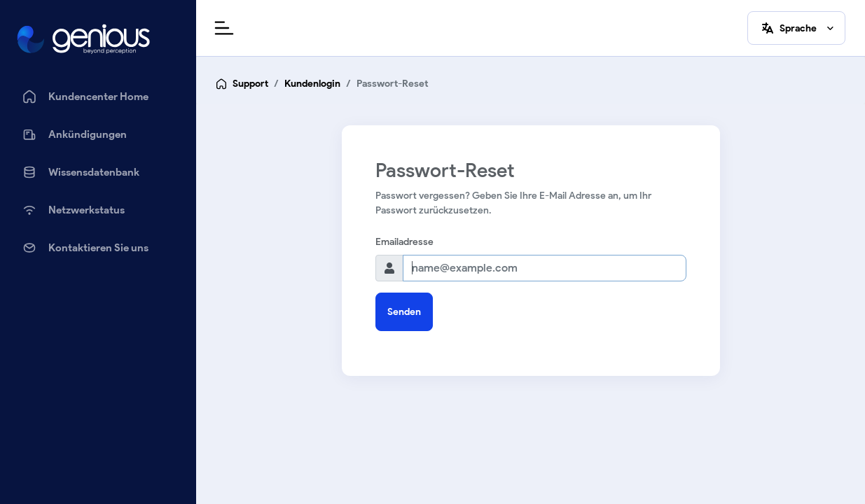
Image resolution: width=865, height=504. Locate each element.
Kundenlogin (312, 84)
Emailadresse (404, 242)
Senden (404, 312)
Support (250, 84)
